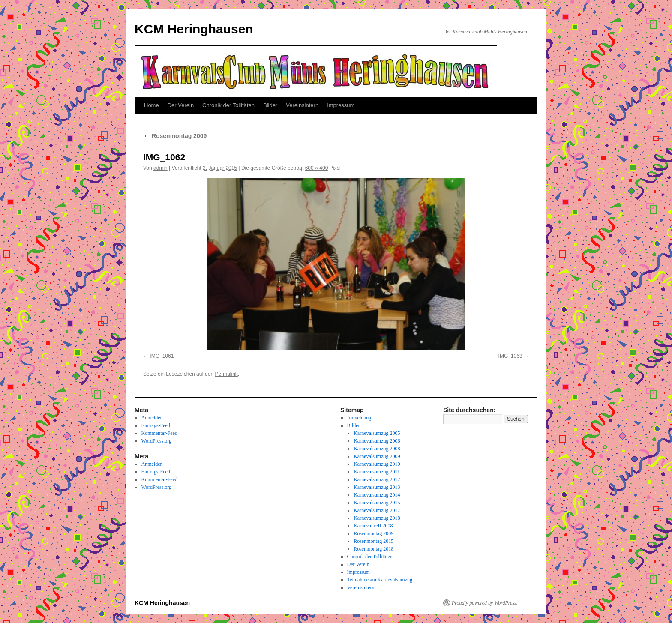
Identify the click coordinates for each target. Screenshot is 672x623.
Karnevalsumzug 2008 (377, 449)
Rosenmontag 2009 (175, 136)
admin (160, 168)
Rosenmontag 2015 (373, 541)
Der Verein (181, 105)
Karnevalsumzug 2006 (377, 441)
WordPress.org (156, 441)
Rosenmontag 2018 (373, 549)
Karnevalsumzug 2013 (377, 487)
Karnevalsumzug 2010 (377, 464)
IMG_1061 (162, 356)
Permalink (226, 374)
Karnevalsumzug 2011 (377, 472)
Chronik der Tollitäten (228, 105)
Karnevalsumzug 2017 (377, 510)
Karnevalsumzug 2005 (377, 433)
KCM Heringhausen (194, 29)
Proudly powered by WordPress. (485, 603)
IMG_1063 (510, 356)
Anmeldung (359, 418)
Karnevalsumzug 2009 (377, 456)
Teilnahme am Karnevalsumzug (380, 580)
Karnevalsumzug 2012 (377, 479)
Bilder (270, 105)
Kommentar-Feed (159, 433)
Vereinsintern (302, 105)
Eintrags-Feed (156, 425)
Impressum (341, 105)
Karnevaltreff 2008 (373, 526)
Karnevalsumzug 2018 (377, 518)
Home (151, 105)
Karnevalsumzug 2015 (377, 503)
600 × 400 (317, 168)
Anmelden (152, 418)
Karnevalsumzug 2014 (377, 495)
